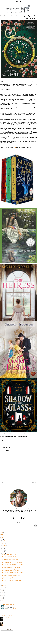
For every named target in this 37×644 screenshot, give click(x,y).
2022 (2, 538)
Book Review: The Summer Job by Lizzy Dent (10, 571)
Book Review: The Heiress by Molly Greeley (10, 574)
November (4, 542)
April (3, 553)
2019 (2, 591)
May (3, 552)
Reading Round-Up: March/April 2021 (9, 555)
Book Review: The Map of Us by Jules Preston (10, 560)
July (3, 549)
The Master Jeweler (9, 623)
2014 (2, 599)
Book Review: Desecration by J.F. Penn (9, 579)
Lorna (6, 606)
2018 (2, 592)
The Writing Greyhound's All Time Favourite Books (11, 561)
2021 (2, 539)
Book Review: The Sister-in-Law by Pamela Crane (11, 569)
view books (15, 611)
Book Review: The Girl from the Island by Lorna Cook (12, 582)
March (4, 584)
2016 (2, 596)
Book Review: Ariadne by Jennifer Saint (9, 556)
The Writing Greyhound (18, 642)
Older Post (34, 483)
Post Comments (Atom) (9, 485)
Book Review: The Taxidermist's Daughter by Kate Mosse (12, 564)
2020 (2, 589)
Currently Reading (7, 616)
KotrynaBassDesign (19, 643)
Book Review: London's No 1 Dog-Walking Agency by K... (12, 575)
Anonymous (9, 620)
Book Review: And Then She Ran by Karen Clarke (11, 558)
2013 (2, 600)
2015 (2, 597)
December (4, 541)
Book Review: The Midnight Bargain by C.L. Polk (11, 566)
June (3, 550)
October (4, 544)
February (4, 586)
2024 (2, 534)
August (4, 547)
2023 (2, 536)
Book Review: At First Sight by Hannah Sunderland (11, 580)
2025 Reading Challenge (8, 604)
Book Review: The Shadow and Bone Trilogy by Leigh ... (12, 572)
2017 (2, 594)
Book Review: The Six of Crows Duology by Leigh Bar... (12, 563)
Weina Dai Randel (9, 624)
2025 (2, 533)
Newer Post (4, 483)
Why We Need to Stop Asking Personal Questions (11, 577)
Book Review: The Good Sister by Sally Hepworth (11, 567)
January (4, 587)
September (4, 545)
